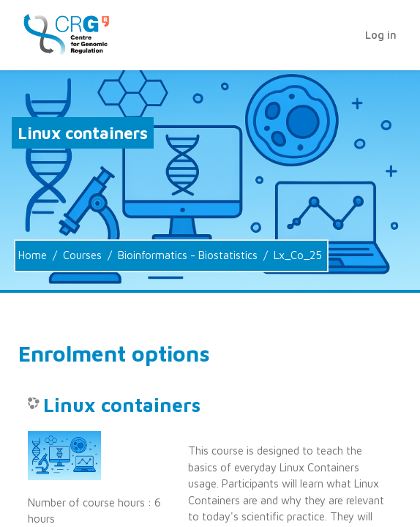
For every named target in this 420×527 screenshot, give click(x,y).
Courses (82, 255)
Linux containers (122, 405)
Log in (381, 35)
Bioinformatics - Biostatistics (188, 255)
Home (33, 255)
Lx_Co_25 (298, 255)
